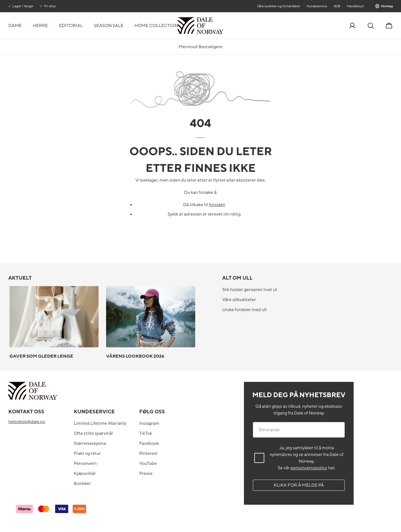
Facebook (149, 443)
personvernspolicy (309, 468)
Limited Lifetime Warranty (100, 423)
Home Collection (156, 26)
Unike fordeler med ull (244, 310)
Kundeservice (317, 6)
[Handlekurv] (389, 26)
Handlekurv (355, 6)
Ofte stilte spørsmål (93, 433)
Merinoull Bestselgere (200, 47)
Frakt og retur (87, 453)
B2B (337, 6)
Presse (146, 474)
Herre (40, 26)
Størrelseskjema (90, 443)
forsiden (217, 205)
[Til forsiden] (223, 26)
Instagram (149, 423)
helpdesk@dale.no (27, 422)
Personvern (85, 463)
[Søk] (371, 26)
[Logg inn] (352, 26)
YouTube (148, 463)
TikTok (146, 433)
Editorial (71, 26)
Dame (15, 26)
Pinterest (148, 453)
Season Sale (109, 26)
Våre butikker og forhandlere (278, 6)
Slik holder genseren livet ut (250, 290)
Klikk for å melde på (299, 485)
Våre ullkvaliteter (239, 300)
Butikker (82, 484)
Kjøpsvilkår (85, 474)
